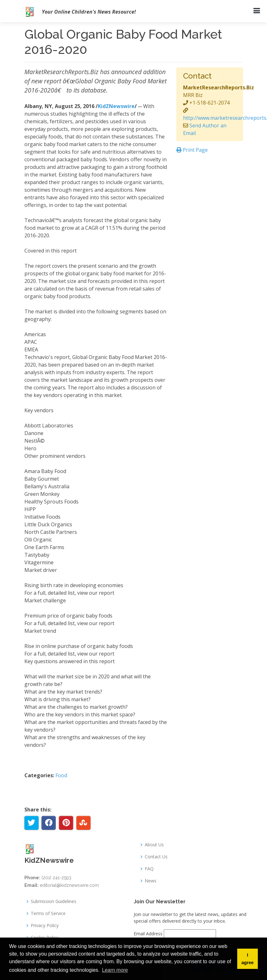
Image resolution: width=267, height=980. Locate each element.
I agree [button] (247, 959)
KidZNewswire (116, 106)
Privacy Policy (45, 926)
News (151, 881)
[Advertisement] (210, 193)
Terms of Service (48, 913)
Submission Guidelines (54, 901)
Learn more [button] (115, 970)
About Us (154, 845)
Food (61, 775)
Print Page (192, 150)
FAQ (149, 869)
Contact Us (156, 857)
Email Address (148, 934)
